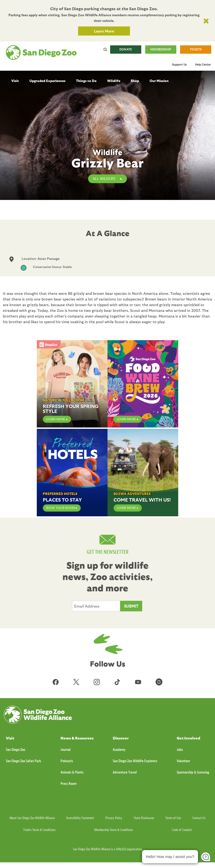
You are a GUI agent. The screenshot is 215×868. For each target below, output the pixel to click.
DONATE (126, 49)
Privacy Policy (114, 818)
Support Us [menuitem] (179, 64)
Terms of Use (173, 818)
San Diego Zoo (15, 750)
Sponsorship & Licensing (193, 772)
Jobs (180, 750)
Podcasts (67, 761)
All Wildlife (104, 179)
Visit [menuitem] (15, 81)
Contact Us (199, 818)
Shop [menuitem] (135, 81)
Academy (119, 750)
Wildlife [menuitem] (114, 81)
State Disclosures (144, 818)
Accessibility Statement (80, 818)
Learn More (104, 31)
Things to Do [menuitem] (86, 81)
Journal (66, 750)
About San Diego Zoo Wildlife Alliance (32, 818)
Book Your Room (60, 508)
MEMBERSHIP (161, 49)
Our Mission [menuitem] (159, 81)
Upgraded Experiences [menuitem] (47, 81)
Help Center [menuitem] (203, 64)
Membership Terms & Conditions (114, 830)
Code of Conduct (182, 830)
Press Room (69, 784)
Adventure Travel (125, 772)
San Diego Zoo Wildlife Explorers (135, 761)
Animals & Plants (72, 772)
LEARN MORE (56, 419)
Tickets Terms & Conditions (39, 830)
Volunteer (183, 761)
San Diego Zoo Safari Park (23, 761)
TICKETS (196, 49)
